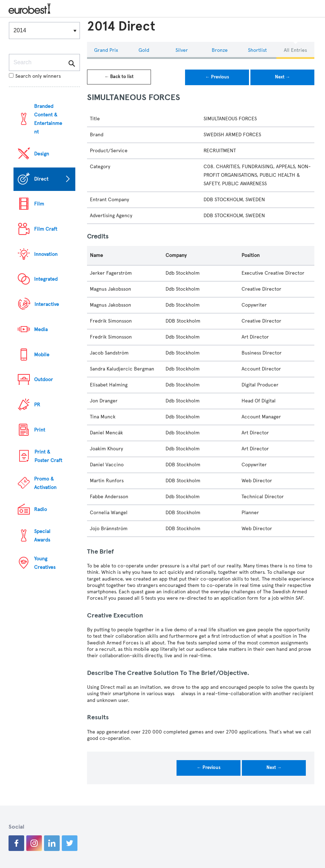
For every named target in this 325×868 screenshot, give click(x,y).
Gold (144, 50)
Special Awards (42, 536)
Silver (182, 50)
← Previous (217, 77)
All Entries (295, 50)
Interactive (47, 304)
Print (40, 430)
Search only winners (35, 76)
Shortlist (257, 50)
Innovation (46, 254)
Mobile (42, 355)
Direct (41, 179)
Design (42, 154)
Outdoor (44, 380)
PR (37, 405)
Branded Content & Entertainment (48, 119)
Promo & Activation (45, 483)
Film (39, 204)
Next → (283, 77)
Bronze (220, 50)
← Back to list (119, 77)
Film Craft (46, 229)
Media (41, 329)
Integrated (46, 279)
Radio (40, 509)
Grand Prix (106, 50)
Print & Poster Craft (48, 456)
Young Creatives (45, 563)
